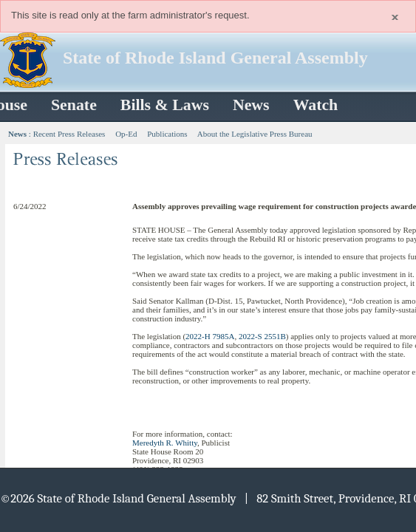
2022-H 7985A (210, 336)
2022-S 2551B (262, 336)
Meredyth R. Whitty (165, 443)
